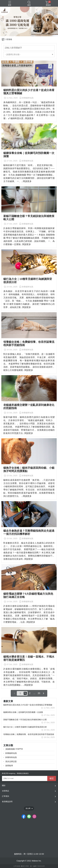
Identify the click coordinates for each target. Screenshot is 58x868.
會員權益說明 (7, 802)
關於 (4, 785)
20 (39, 693)
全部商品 (6, 791)
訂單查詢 (6, 796)
